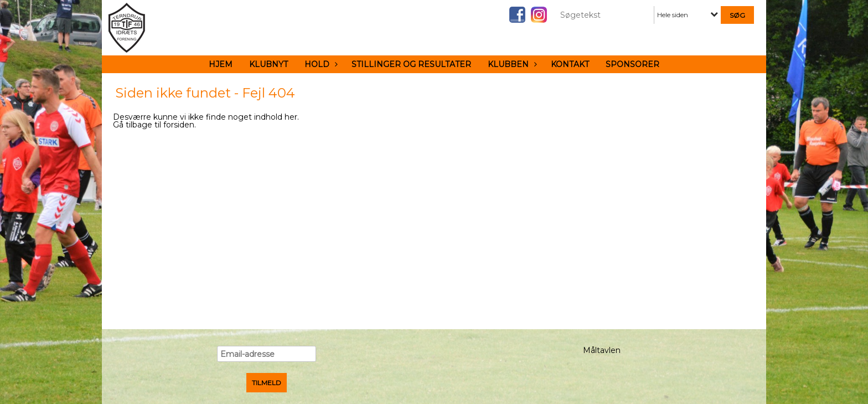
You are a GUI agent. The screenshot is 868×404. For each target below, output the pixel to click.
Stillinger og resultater (411, 64)
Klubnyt (268, 64)
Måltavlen (602, 350)
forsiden (179, 125)
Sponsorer (632, 64)
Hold (320, 64)
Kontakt (570, 64)
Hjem (221, 64)
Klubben (511, 64)
